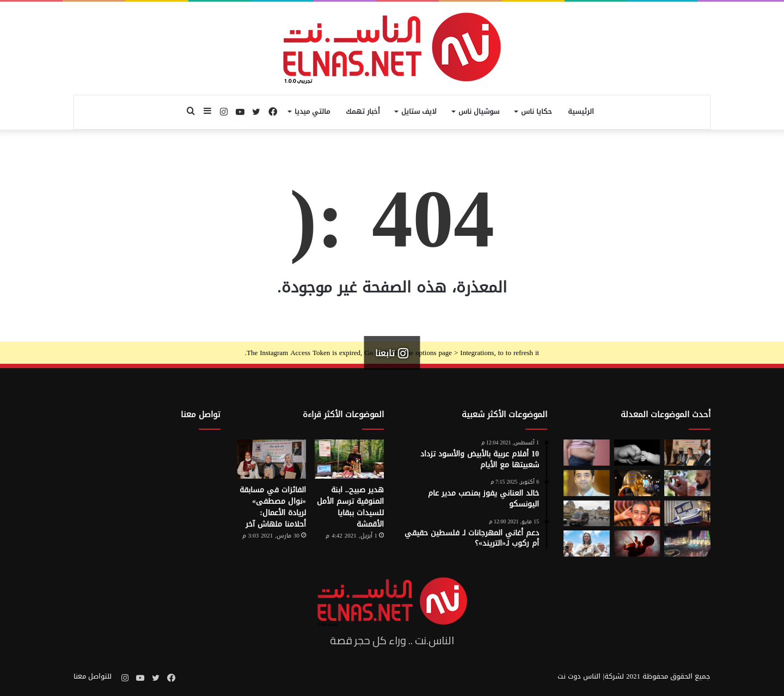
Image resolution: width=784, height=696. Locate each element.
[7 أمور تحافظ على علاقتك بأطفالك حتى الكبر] (637, 453)
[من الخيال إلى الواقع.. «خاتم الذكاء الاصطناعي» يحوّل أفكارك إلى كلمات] (687, 483)
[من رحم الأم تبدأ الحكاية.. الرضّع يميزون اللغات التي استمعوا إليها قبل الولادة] (637, 544)
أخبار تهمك (363, 111)
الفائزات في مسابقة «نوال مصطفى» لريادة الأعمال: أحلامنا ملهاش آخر (273, 507)
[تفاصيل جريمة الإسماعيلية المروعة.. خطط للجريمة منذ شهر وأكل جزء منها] (637, 514)
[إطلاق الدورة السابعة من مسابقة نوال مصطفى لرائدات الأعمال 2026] (687, 453)
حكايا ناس (537, 111)
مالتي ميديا (312, 111)
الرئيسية (581, 111)
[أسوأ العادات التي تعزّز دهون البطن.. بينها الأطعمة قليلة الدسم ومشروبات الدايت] (587, 453)
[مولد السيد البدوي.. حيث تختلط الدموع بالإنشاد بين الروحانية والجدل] (687, 544)
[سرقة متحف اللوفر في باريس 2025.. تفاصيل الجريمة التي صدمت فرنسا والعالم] (587, 514)
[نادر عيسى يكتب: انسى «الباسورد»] (587, 483)
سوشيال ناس (479, 111)
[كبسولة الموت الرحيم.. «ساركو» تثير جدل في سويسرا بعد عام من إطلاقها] (687, 514)
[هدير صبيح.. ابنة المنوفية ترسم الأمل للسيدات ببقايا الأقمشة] (349, 459)
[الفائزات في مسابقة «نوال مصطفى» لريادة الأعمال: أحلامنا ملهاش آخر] (271, 459)
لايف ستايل (419, 111)
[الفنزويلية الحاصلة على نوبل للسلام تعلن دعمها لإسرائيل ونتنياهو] (587, 544)
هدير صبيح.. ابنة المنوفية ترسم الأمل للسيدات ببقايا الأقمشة (350, 507)
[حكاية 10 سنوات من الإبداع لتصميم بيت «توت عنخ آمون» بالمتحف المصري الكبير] (637, 483)
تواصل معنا (201, 414)
